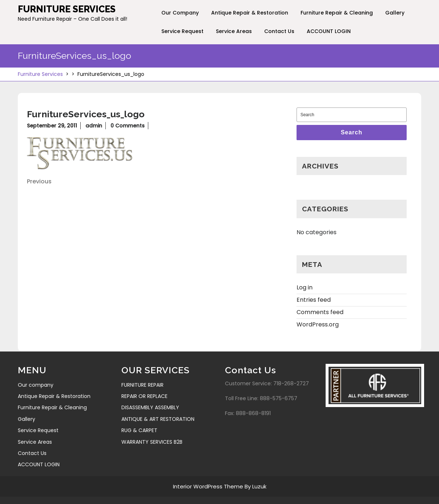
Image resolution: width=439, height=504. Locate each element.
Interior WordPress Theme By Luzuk (220, 483)
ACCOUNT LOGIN (329, 31)
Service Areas (234, 31)
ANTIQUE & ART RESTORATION (158, 416)
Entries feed (314, 297)
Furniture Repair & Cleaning (337, 13)
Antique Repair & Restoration (250, 13)
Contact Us (279, 31)
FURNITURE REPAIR (142, 382)
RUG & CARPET (139, 427)
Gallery (395, 13)
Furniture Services (67, 9)
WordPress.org (318, 322)
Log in (305, 284)
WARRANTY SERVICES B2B (152, 439)
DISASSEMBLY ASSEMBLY (150, 405)
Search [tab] (352, 132)
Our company (180, 13)
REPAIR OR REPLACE (144, 393)
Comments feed (320, 309)
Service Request (182, 31)
